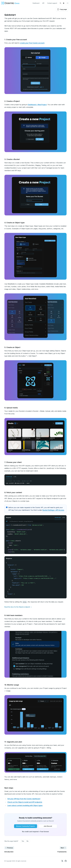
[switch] (64, 3)
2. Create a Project (12, 101)
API (43, 3)
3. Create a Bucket (12, 159)
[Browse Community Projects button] (26, 826)
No (28, 841)
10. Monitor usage (12, 685)
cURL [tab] (15, 477)
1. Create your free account (16, 40)
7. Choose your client (13, 462)
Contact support (52, 3)
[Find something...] (60, 3)
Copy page (62, 9)
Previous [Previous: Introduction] (9, 848)
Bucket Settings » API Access (53, 510)
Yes (23, 841)
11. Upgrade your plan (13, 742)
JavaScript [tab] (9, 477)
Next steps (9, 788)
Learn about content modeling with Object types (25, 805)
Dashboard (36, 3)
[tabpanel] (35, 482)
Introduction (9, 852)
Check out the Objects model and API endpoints (25, 802)
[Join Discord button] (48, 826)
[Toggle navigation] (68, 3)
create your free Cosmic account (32, 43)
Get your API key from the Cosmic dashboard (24, 799)
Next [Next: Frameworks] (63, 848)
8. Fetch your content (13, 492)
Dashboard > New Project (37, 105)
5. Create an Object (12, 347)
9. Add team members (13, 615)
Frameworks (62, 852)
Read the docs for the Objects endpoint (18, 607)
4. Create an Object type (14, 223)
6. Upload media (11, 408)
